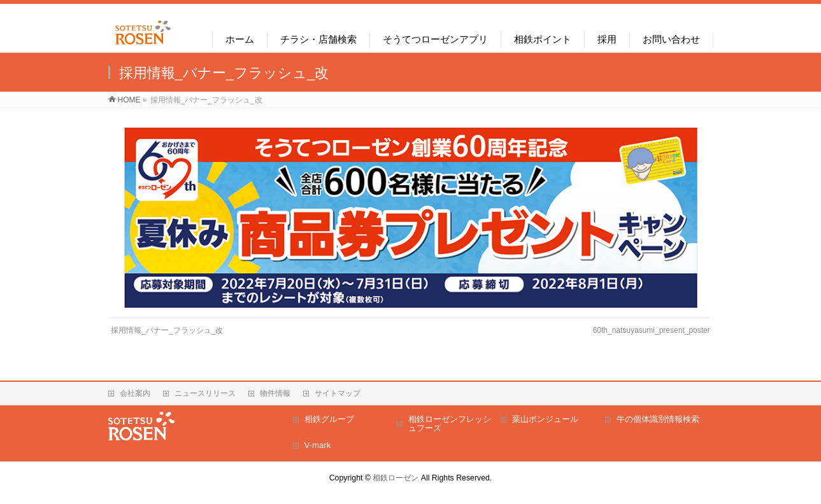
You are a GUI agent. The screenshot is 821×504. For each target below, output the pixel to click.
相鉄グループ (329, 419)
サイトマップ (338, 393)
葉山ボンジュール (545, 419)
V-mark (318, 445)
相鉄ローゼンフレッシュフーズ (450, 423)
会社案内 (135, 393)
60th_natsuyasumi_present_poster (652, 330)
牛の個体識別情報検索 (658, 419)
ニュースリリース (205, 393)
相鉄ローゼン (396, 478)
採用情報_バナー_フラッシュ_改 (167, 330)
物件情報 (275, 393)
